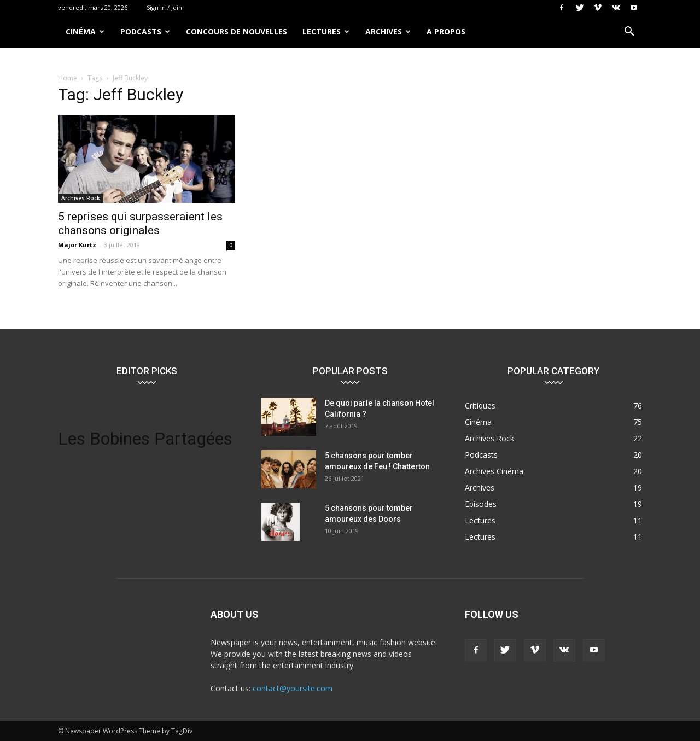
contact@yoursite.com (293, 688)
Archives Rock (81, 198)
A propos (446, 31)
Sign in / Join (164, 7)
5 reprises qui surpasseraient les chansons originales (140, 223)
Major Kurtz (77, 245)
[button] (629, 33)
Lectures (326, 31)
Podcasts (145, 31)
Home (68, 78)
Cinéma (85, 31)
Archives (388, 31)
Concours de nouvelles (237, 31)
